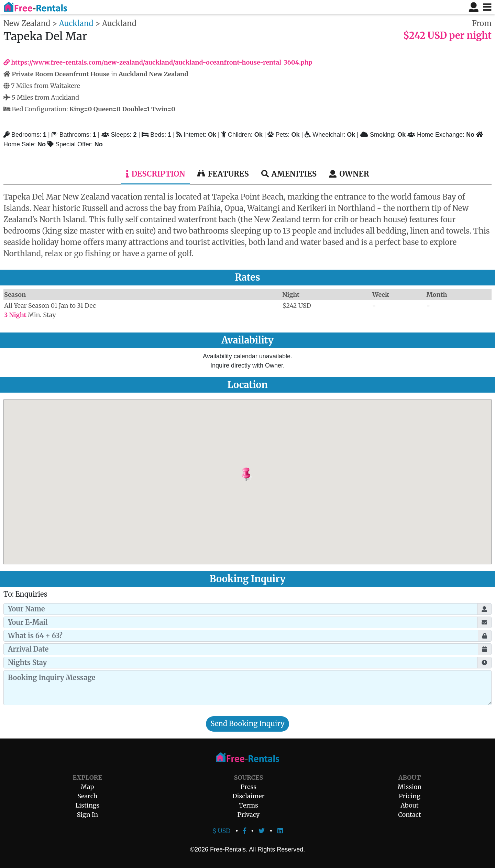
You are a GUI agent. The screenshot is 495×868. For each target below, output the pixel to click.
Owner (349, 174)
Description (155, 174)
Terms (249, 805)
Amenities (289, 174)
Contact (410, 815)
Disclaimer (249, 796)
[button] (263, 475)
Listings (87, 805)
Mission (410, 787)
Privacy (249, 815)
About (409, 805)
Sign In (87, 815)
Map (87, 787)
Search (87, 796)
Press (249, 787)
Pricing (410, 796)
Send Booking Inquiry (247, 724)
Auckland (76, 23)
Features (223, 174)
